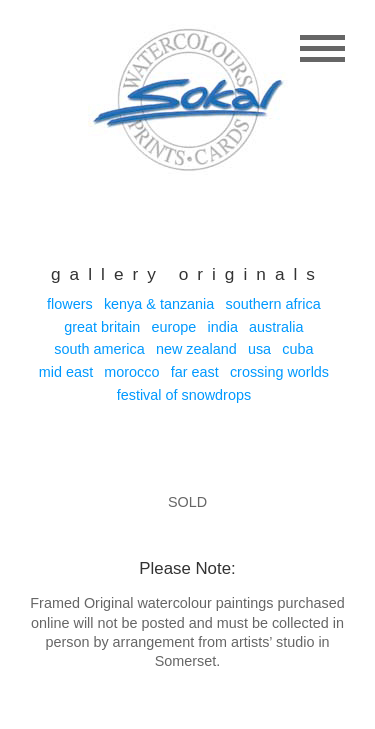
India (223, 327)
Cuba (297, 349)
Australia (276, 327)
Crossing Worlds (279, 372)
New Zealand (196, 349)
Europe (174, 327)
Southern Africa (272, 304)
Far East (195, 372)
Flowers (70, 304)
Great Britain (102, 327)
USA (259, 349)
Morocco (131, 372)
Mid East (66, 372)
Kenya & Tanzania (159, 304)
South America (99, 349)
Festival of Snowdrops (184, 395)
